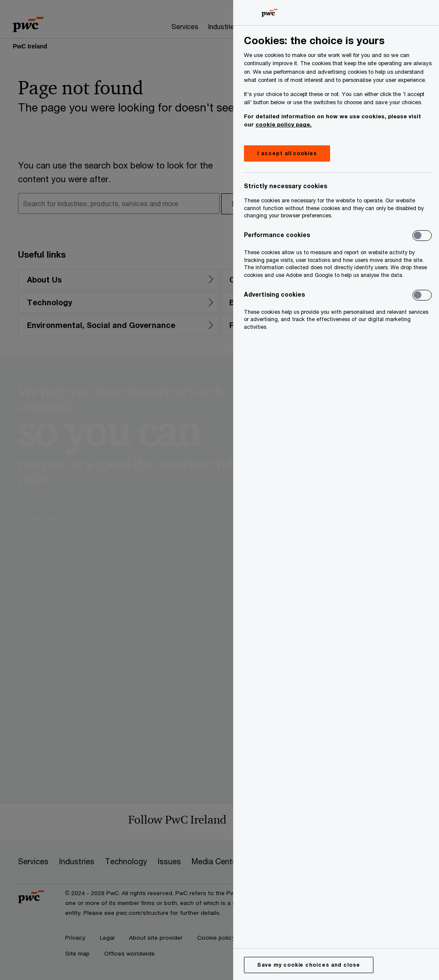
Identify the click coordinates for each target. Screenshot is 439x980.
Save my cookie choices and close (309, 965)
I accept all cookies (287, 153)
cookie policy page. (284, 124)
